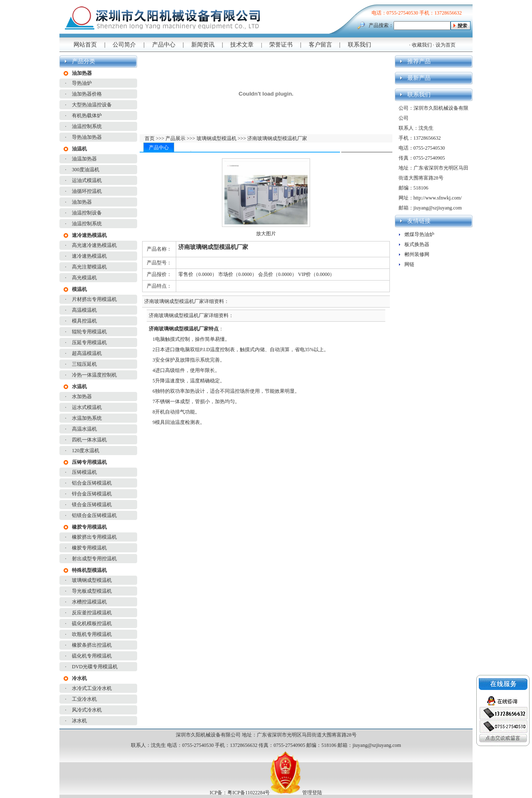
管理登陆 (312, 793)
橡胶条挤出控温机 (92, 645)
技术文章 (242, 45)
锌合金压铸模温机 (92, 494)
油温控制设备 (87, 213)
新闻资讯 (203, 45)
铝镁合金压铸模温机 (94, 515)
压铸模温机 (84, 472)
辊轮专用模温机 (89, 332)
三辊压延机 (84, 364)
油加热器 (82, 202)
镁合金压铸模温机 (92, 505)
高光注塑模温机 (89, 267)
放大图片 (266, 234)
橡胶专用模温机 (89, 548)
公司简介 (124, 45)
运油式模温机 (87, 180)
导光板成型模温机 (92, 591)
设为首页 (446, 45)
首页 (150, 138)
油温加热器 (84, 159)
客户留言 (320, 45)
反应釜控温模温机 (92, 613)
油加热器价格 (87, 94)
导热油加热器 (87, 137)
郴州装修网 (417, 254)
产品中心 (164, 45)
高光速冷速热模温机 (94, 245)
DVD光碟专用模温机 (95, 667)
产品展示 (175, 138)
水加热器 (82, 397)
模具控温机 (84, 321)
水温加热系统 (87, 418)
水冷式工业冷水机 (92, 688)
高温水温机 (84, 429)
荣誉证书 (281, 45)
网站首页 (85, 45)
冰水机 (79, 721)
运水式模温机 (87, 407)
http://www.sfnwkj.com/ (438, 198)
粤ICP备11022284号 (249, 793)
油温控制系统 (87, 126)
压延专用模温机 (89, 342)
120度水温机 (86, 451)
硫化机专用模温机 (92, 656)
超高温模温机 (87, 353)
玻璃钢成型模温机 (92, 580)
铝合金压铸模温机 (92, 483)
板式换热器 (417, 244)
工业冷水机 (84, 699)
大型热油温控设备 (92, 105)
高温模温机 (84, 310)
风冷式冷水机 (87, 710)
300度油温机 (86, 170)
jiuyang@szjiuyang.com (438, 208)
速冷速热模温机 (89, 256)
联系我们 (360, 45)
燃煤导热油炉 (419, 234)
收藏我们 (422, 45)
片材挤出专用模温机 (94, 299)
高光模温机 (84, 278)
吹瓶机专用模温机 (92, 634)
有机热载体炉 (87, 116)
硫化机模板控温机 (92, 623)
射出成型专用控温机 (94, 559)
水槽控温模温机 (89, 602)
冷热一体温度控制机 (94, 375)
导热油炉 (82, 83)
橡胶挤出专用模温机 (94, 537)
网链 (409, 264)
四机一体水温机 (89, 440)
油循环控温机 (87, 191)
